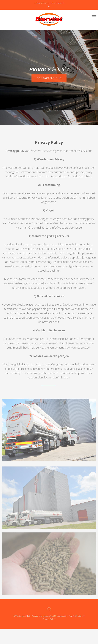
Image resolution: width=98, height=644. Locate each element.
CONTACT (60, 3)
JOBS (53, 3)
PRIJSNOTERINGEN (42, 3)
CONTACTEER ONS (49, 78)
